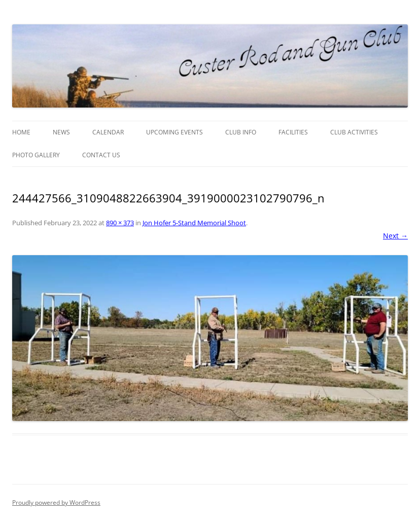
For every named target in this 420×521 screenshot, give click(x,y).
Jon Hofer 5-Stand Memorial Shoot (194, 223)
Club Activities (354, 132)
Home (21, 132)
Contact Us (101, 155)
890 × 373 (120, 223)
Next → (395, 236)
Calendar (108, 132)
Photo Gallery (36, 155)
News (61, 132)
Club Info (241, 132)
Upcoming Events (174, 132)
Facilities (293, 132)
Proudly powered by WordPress (56, 502)
